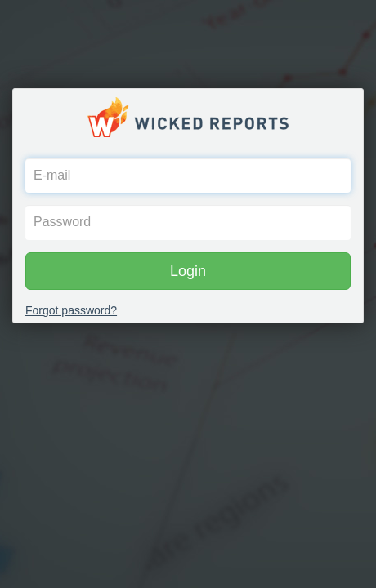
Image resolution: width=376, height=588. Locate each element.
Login (188, 271)
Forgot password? (71, 310)
